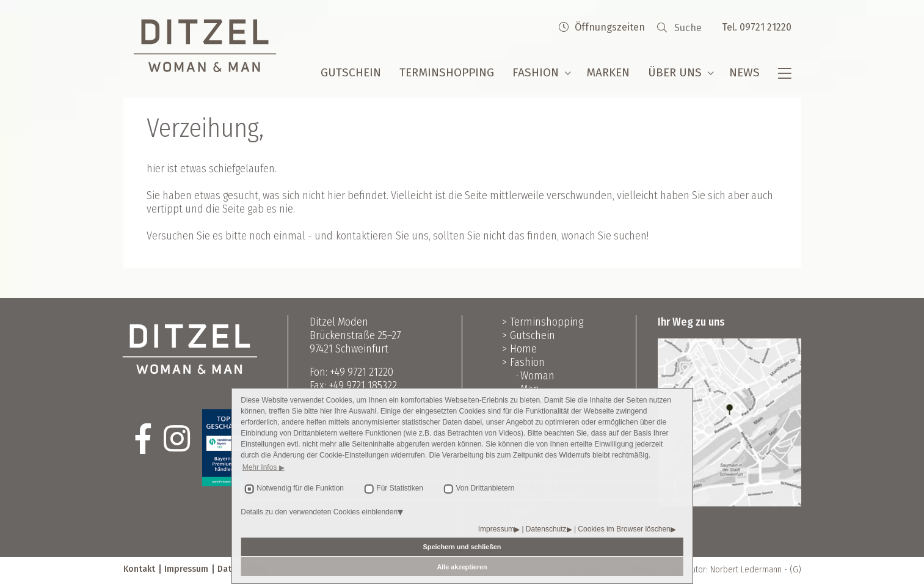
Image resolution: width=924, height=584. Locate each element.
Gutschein (351, 72)
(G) (795, 569)
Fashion (536, 72)
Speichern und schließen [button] (462, 547)
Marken (608, 72)
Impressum (496, 529)
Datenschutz (546, 529)
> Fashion (523, 362)
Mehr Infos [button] (261, 467)
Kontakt (139, 569)
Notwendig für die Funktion (300, 488)
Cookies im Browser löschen (624, 529)
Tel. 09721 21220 (757, 27)
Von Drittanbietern (485, 488)
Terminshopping (447, 72)
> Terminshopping (543, 322)
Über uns (675, 72)
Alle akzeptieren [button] (462, 567)
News (744, 72)
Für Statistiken (400, 488)
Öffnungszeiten (602, 27)
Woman (537, 376)
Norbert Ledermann (746, 569)
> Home (519, 349)
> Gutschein (529, 335)
